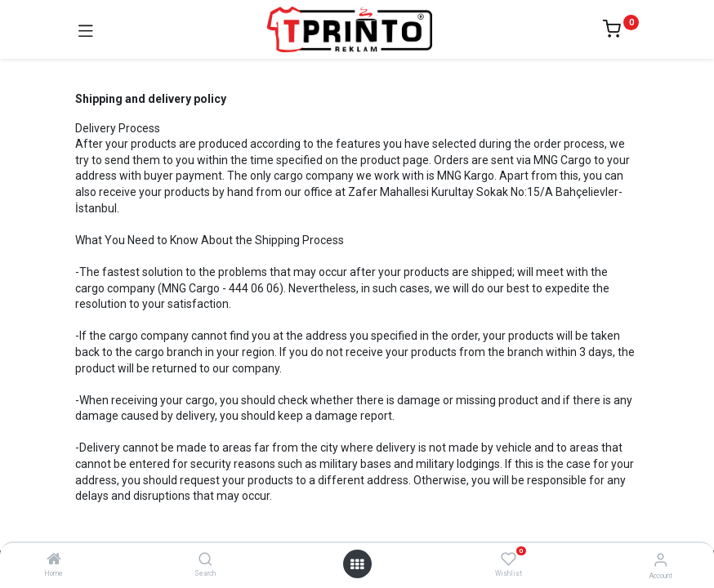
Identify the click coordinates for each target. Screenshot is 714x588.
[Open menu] (357, 564)
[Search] (205, 560)
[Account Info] (660, 560)
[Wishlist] (509, 559)
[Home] (54, 560)
